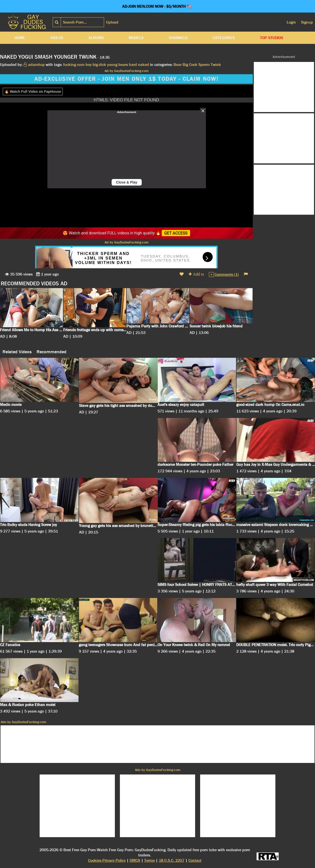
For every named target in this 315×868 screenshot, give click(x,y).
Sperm (204, 65)
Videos (57, 38)
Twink (216, 65)
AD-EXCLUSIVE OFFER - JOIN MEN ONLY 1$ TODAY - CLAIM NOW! (126, 79)
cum (81, 65)
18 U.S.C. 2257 (172, 860)
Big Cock (190, 65)
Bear (178, 65)
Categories (224, 38)
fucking (70, 65)
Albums (96, 38)
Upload (112, 22)
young (112, 65)
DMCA (135, 860)
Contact (195, 860)
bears (123, 65)
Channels (178, 38)
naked (143, 65)
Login (291, 22)
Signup (307, 22)
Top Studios (272, 38)
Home (20, 38)
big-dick (99, 65)
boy (89, 65)
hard (133, 65)
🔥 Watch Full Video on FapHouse (33, 92)
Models (136, 38)
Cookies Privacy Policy (107, 860)
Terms (149, 860)
